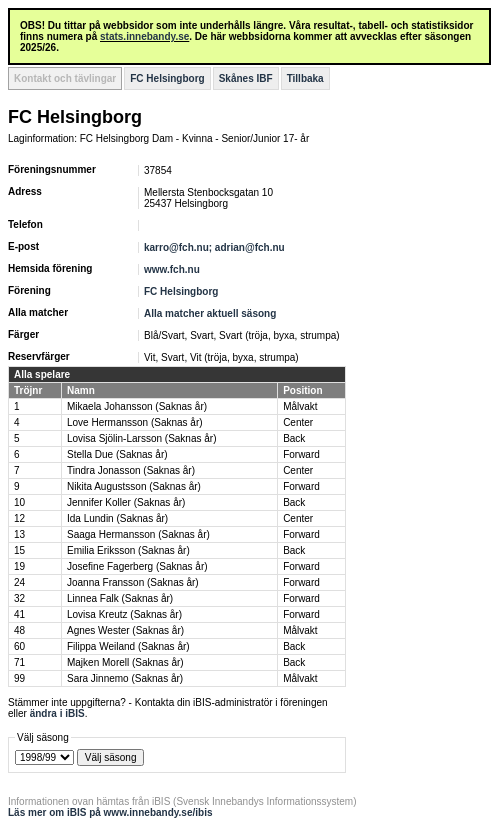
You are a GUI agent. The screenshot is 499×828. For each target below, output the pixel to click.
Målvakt (300, 406)
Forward (301, 454)
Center (298, 422)
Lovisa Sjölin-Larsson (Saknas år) (142, 438)
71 (19, 662)
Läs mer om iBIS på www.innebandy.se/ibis (110, 812)
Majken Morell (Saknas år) (125, 662)
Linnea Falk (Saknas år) (120, 598)
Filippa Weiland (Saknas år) (128, 646)
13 (19, 534)
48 (19, 630)
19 (19, 566)
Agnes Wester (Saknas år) (125, 630)
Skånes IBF (246, 78)
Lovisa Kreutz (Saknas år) (124, 614)
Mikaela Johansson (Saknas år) (137, 406)
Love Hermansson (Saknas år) (135, 422)
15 (19, 550)
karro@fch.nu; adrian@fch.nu (214, 247)
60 (19, 646)
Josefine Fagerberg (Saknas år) (137, 566)
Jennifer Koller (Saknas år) (126, 502)
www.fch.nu (172, 269)
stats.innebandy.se (144, 36)
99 (19, 678)
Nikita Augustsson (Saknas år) (134, 486)
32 (19, 598)
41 (19, 614)
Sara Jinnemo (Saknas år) (125, 678)
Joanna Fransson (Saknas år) (133, 582)
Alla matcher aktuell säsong (210, 313)
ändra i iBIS (57, 713)
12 (19, 518)
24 (19, 582)
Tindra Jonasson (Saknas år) (131, 470)
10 (19, 502)
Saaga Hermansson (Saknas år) (138, 534)
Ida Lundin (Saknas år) (117, 518)
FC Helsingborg (167, 78)
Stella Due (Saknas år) (117, 454)
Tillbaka (305, 78)
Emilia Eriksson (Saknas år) (128, 550)
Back (294, 438)
